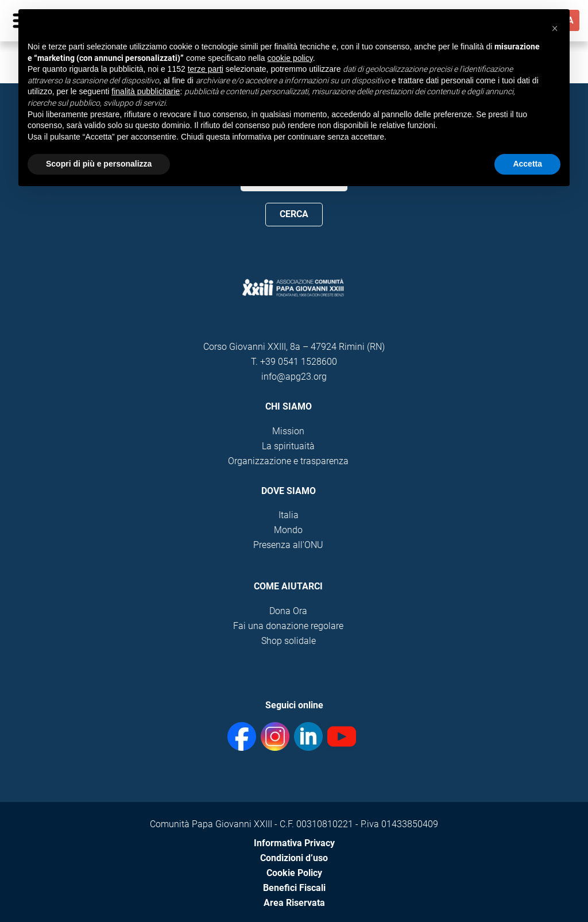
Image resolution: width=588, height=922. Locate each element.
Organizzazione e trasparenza (288, 461)
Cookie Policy (294, 873)
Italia (289, 515)
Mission (288, 431)
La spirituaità (288, 446)
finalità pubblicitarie (146, 91)
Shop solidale (289, 641)
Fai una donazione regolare (288, 626)
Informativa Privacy (294, 843)
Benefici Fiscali (294, 888)
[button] (555, 28)
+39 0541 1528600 (299, 362)
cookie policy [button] (290, 58)
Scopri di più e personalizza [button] (99, 164)
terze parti (206, 69)
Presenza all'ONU (288, 545)
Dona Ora (288, 611)
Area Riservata (294, 903)
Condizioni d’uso (294, 858)
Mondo (288, 530)
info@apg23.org (294, 377)
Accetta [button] (527, 164)
